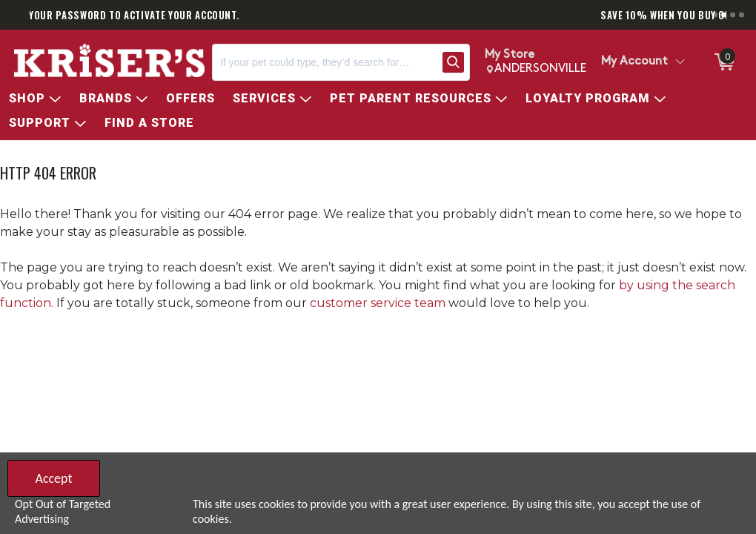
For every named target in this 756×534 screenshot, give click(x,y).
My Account (634, 62)
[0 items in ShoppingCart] (723, 62)
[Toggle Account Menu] (680, 62)
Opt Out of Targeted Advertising (63, 511)
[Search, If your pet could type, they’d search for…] (324, 62)
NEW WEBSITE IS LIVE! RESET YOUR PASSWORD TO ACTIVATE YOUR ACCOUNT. (272, 15)
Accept (53, 478)
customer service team (378, 303)
